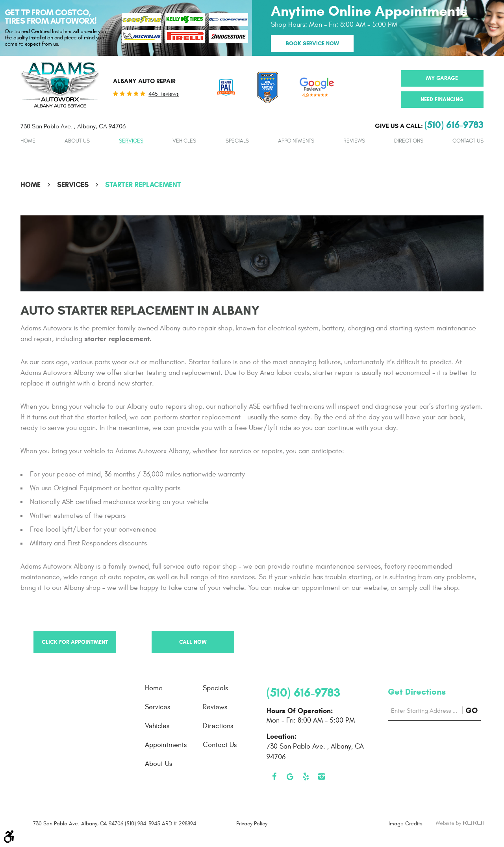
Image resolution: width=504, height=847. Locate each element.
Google (290, 777)
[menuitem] (28, 141)
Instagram (322, 777)
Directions (409, 141)
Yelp (306, 777)
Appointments (296, 141)
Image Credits (406, 824)
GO (473, 711)
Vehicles (184, 141)
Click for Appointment (75, 642)
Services (131, 141)
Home (28, 141)
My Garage (442, 78)
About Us (77, 141)
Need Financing (442, 99)
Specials (237, 141)
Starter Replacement (143, 185)
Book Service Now (312, 44)
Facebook (274, 777)
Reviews (354, 141)
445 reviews (164, 94)
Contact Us (468, 141)
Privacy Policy (252, 824)
